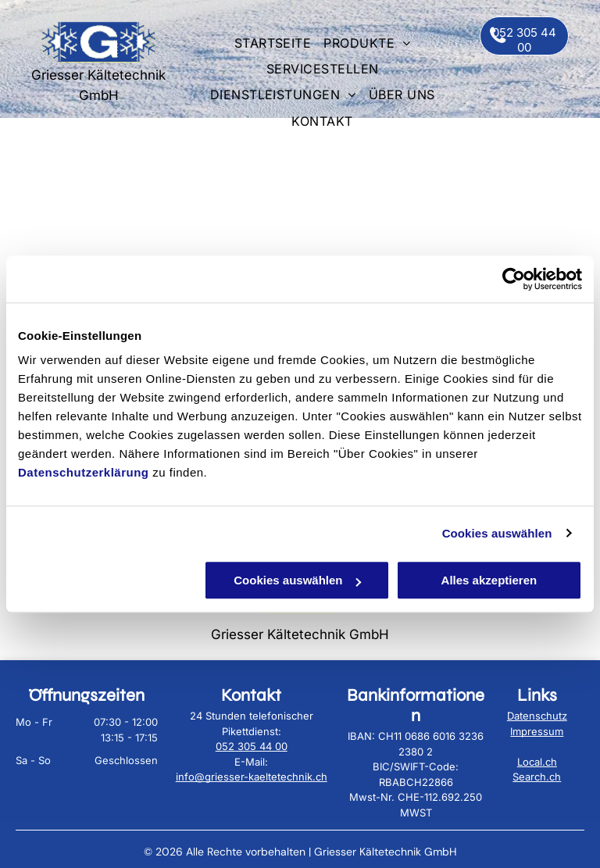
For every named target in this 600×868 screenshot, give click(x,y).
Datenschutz (537, 716)
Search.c (534, 777)
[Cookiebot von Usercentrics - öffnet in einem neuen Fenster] (514, 279)
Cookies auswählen (497, 533)
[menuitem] (273, 42)
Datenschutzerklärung (84, 472)
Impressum (537, 731)
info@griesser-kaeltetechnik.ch (252, 777)
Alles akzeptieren (489, 580)
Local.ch (537, 762)
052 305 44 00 (252, 746)
